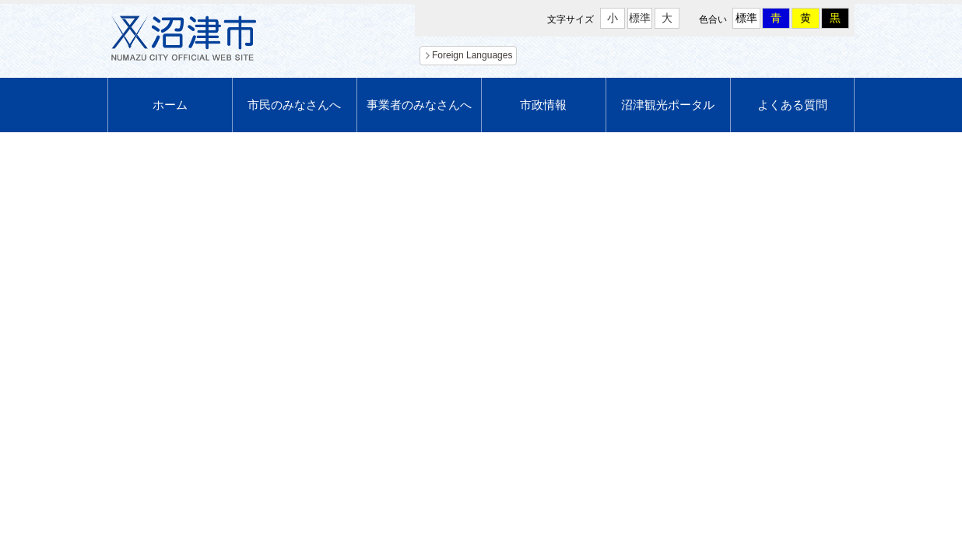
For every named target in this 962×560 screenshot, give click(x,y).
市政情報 (543, 105)
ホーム (170, 105)
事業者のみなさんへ (419, 105)
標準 (640, 18)
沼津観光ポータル (668, 105)
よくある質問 (792, 105)
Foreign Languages (472, 55)
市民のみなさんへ (294, 105)
